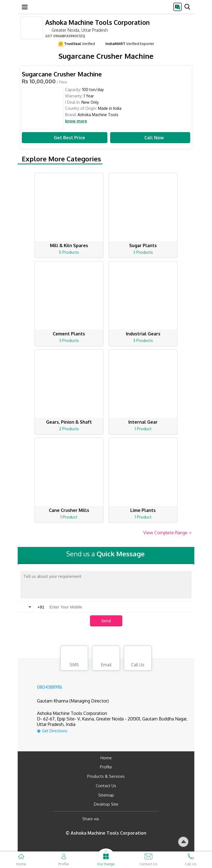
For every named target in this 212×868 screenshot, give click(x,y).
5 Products (69, 252)
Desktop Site (106, 804)
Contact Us (106, 786)
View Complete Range (167, 533)
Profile (106, 767)
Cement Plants (69, 334)
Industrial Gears (143, 334)
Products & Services (106, 776)
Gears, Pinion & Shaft (69, 422)
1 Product (143, 429)
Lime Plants (143, 510)
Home (106, 758)
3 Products (143, 252)
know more (76, 121)
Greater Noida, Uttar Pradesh (77, 30)
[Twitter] (131, 819)
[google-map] (113, 730)
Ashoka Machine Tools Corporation (97, 22)
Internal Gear (143, 422)
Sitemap (106, 795)
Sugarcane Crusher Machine (62, 74)
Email (106, 659)
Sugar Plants (143, 245)
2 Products (69, 429)
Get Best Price (65, 138)
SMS (74, 659)
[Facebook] (108, 819)
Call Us (138, 659)
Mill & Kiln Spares (69, 245)
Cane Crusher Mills (69, 510)
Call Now (150, 138)
